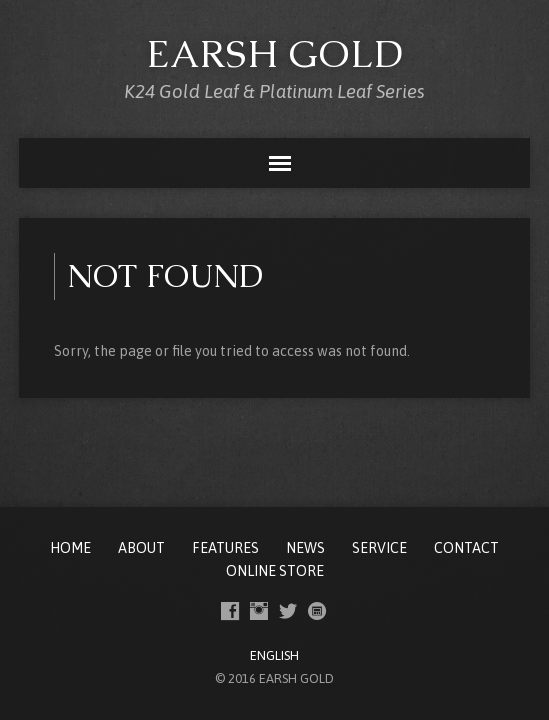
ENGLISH (274, 655)
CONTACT (466, 548)
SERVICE (379, 548)
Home (70, 548)
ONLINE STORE (275, 571)
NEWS (305, 548)
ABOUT (141, 548)
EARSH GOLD (275, 53)
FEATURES (225, 548)
